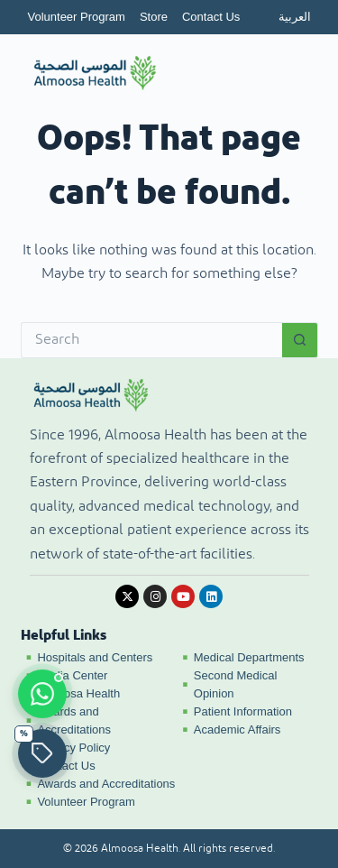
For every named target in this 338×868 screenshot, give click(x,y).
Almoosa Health (78, 693)
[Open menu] (289, 74)
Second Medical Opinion (236, 684)
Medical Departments (249, 657)
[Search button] (300, 340)
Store (154, 17)
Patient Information (243, 711)
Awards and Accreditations (74, 720)
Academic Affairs (238, 729)
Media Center (72, 675)
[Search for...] (151, 340)
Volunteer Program (77, 17)
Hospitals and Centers (95, 657)
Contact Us (211, 17)
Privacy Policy (73, 748)
